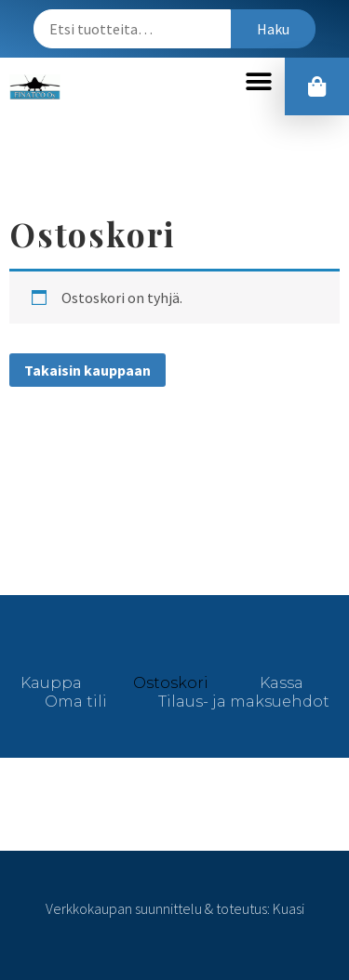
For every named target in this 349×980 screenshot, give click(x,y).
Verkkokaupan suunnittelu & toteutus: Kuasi (175, 908)
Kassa (282, 683)
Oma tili (76, 702)
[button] (258, 82)
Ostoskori (171, 683)
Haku (273, 29)
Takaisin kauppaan (87, 370)
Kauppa (51, 683)
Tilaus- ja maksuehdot (244, 702)
